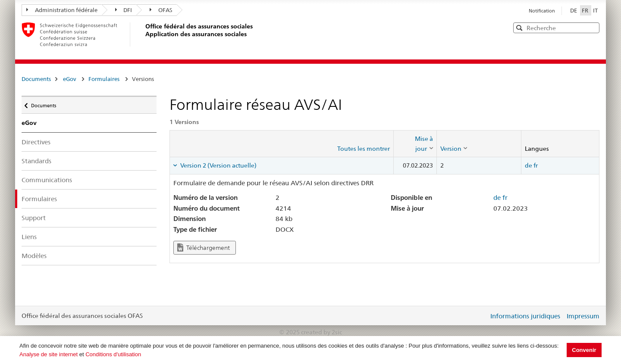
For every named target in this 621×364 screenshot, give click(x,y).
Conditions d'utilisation (113, 354)
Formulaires (104, 79)
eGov (69, 79)
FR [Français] (586, 10)
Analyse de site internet (49, 354)
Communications (47, 180)
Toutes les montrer (364, 149)
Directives (36, 142)
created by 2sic (321, 332)
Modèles (34, 256)
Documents (36, 79)
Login (480, 316)
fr (536, 165)
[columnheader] (415, 144)
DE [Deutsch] (574, 10)
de (528, 165)
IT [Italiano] (595, 10)
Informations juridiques (525, 316)
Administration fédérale (62, 10)
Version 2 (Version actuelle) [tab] (218, 165)
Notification (542, 11)
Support (34, 218)
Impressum (583, 316)
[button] (592, 27)
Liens (29, 237)
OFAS (161, 10)
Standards (36, 161)
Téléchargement (204, 247)
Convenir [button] (584, 350)
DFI (124, 10)
